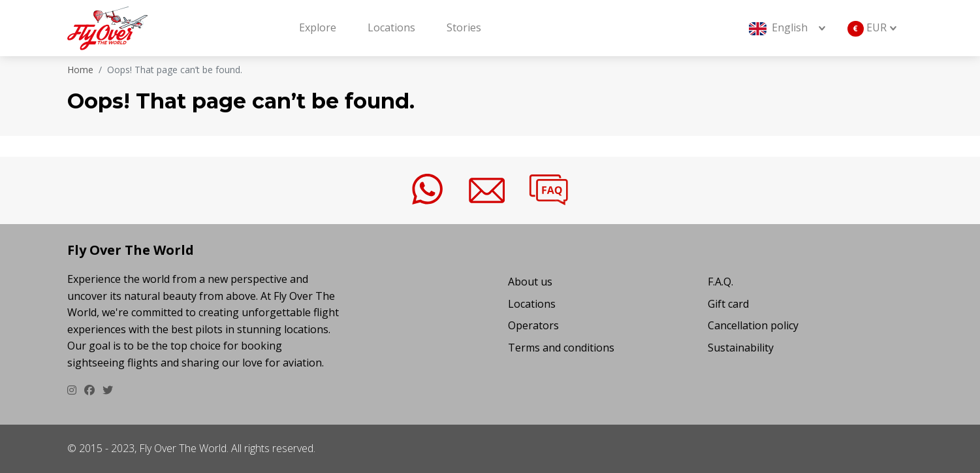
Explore (318, 27)
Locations (391, 27)
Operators (533, 325)
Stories (464, 27)
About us (530, 282)
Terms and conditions (561, 348)
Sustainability (741, 348)
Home (80, 70)
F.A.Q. (720, 282)
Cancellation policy (753, 325)
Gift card (728, 304)
